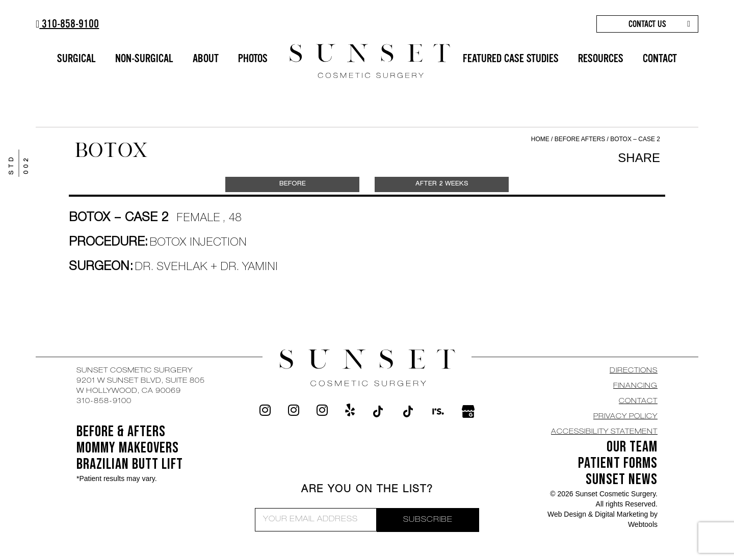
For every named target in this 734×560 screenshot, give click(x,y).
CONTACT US (647, 24)
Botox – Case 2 (635, 139)
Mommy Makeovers (128, 448)
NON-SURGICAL (144, 58)
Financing (635, 386)
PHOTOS (253, 58)
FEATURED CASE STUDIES (511, 58)
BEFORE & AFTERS (121, 432)
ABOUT (206, 58)
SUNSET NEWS (622, 479)
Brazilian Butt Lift (130, 464)
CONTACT (660, 58)
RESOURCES (601, 58)
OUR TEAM (632, 447)
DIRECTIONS (634, 371)
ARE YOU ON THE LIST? (367, 490)
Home (540, 139)
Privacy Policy (625, 417)
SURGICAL (76, 58)
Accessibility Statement (604, 432)
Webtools (643, 524)
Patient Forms (618, 463)
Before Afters (581, 139)
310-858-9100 (67, 24)
